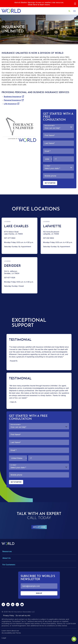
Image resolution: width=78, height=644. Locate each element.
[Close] (75, 4)
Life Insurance (10, 104)
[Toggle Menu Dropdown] (39, 551)
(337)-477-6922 (39, 527)
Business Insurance (12, 97)
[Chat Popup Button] (74, 639)
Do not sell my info (23, 616)
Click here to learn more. (39, 5)
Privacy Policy (9, 616)
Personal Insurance (12, 100)
